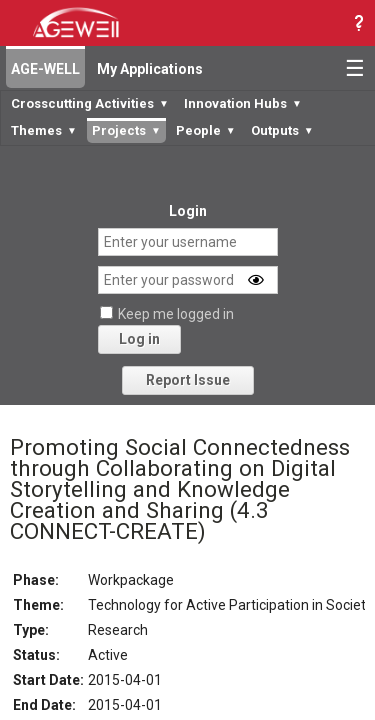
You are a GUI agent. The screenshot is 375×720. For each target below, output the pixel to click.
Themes (44, 130)
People (206, 130)
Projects (126, 130)
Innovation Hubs (243, 103)
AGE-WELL (45, 69)
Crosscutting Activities (90, 103)
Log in (139, 339)
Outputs (282, 130)
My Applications (150, 69)
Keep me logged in (176, 314)
